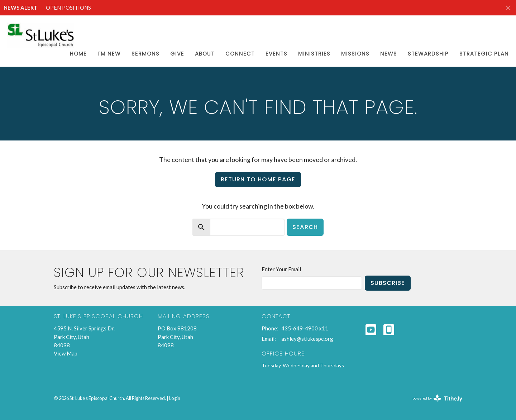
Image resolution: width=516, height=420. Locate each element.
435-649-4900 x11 (305, 328)
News (389, 54)
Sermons (145, 54)
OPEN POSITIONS (68, 8)
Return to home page (258, 179)
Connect (240, 54)
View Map (66, 353)
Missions (355, 54)
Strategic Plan (484, 54)
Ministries (314, 54)
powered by (437, 398)
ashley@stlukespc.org (307, 339)
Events (276, 54)
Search (305, 227)
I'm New (109, 54)
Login (175, 398)
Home (78, 54)
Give (177, 54)
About (205, 54)
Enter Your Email (281, 269)
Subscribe (388, 283)
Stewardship (428, 54)
